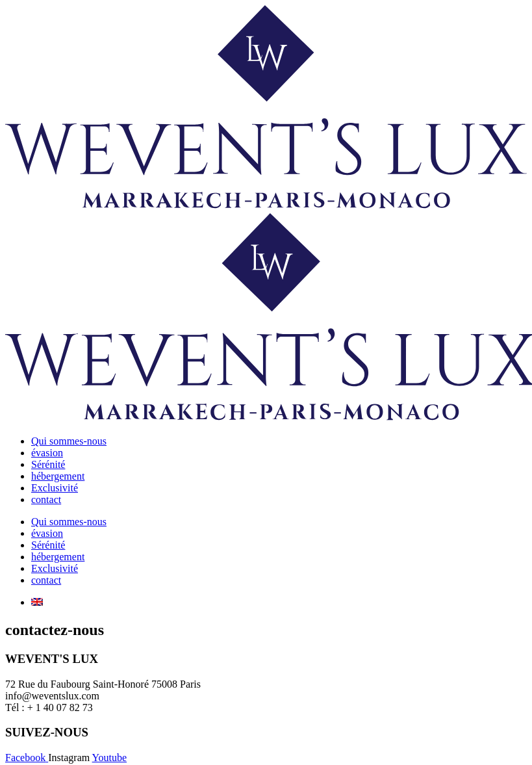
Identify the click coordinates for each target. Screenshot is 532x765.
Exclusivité (55, 488)
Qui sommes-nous (69, 441)
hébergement (58, 476)
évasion (47, 453)
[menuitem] (37, 602)
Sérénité (48, 464)
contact (46, 499)
